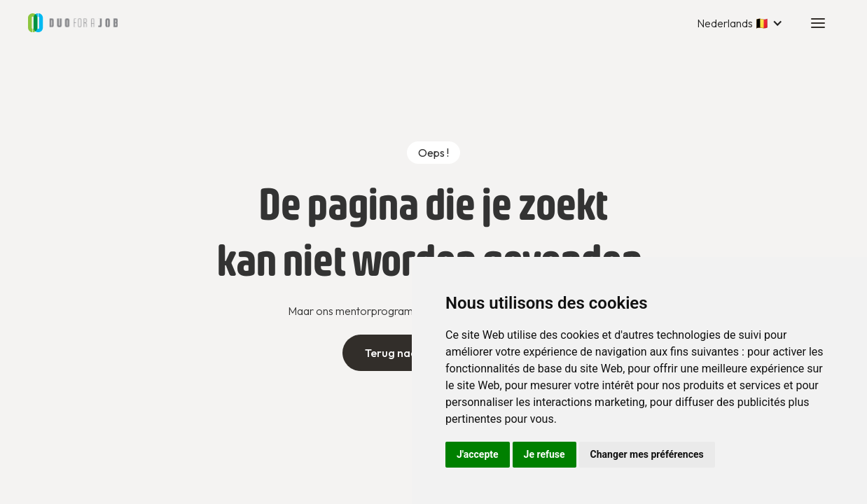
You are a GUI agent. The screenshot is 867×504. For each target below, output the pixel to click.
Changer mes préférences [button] (647, 454)
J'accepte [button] (478, 454)
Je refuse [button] (545, 454)
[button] (740, 23)
